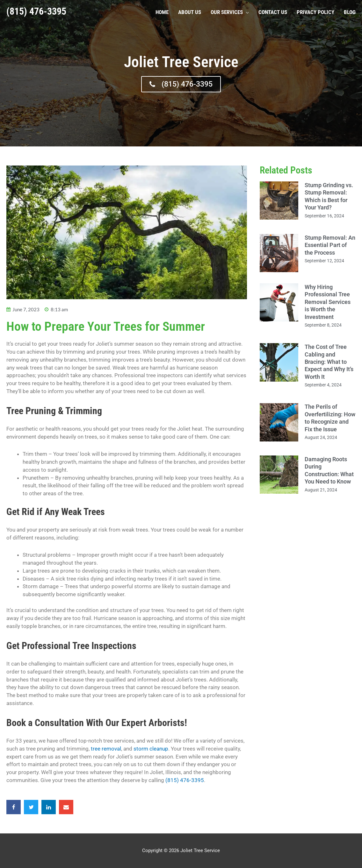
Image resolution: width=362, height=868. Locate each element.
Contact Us (273, 12)
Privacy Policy (315, 12)
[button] (14, 807)
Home (162, 12)
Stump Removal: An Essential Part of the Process (330, 245)
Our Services (227, 12)
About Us (190, 12)
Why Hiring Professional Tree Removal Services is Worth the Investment (328, 302)
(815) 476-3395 (36, 11)
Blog (350, 12)
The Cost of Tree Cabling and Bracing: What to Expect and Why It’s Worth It (329, 362)
